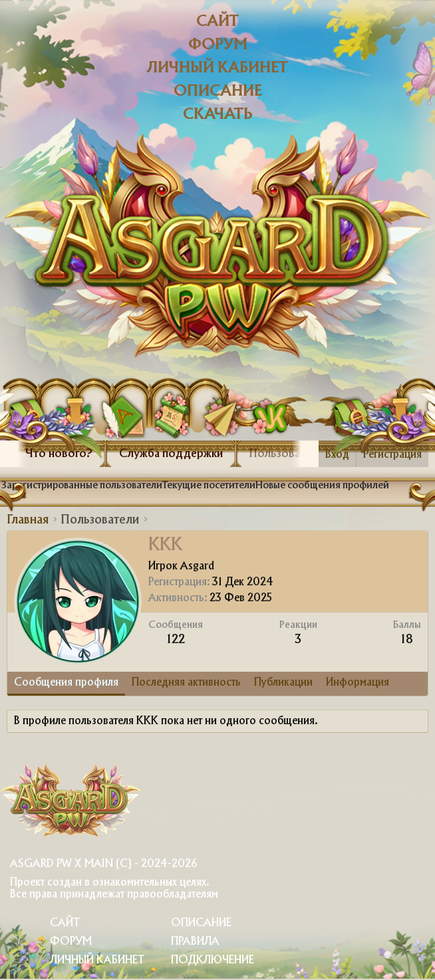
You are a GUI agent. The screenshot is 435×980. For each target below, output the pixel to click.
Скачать (218, 115)
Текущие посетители (209, 486)
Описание (218, 91)
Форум (218, 45)
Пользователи (286, 454)
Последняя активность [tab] (186, 683)
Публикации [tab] (283, 683)
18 (407, 639)
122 (176, 639)
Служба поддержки (171, 454)
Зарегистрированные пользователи (82, 486)
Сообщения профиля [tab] (66, 683)
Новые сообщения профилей (322, 486)
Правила (195, 942)
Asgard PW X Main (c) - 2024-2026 (103, 864)
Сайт (217, 22)
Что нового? (59, 454)
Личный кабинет (217, 68)
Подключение (213, 960)
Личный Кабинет (97, 960)
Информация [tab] (358, 683)
